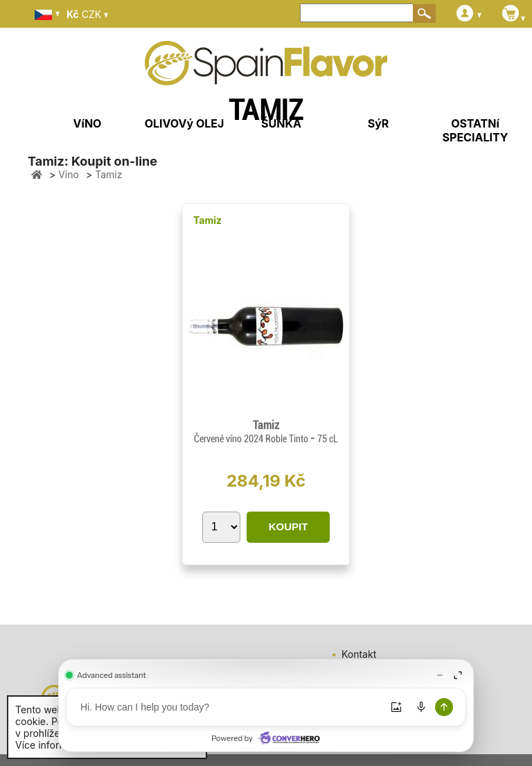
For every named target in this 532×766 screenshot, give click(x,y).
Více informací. (50, 745)
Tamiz (207, 220)
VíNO (88, 123)
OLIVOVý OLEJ (185, 123)
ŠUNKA (281, 123)
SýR (379, 123)
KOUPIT (289, 526)
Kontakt (359, 654)
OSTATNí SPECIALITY (476, 130)
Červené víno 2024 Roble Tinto (252, 439)
